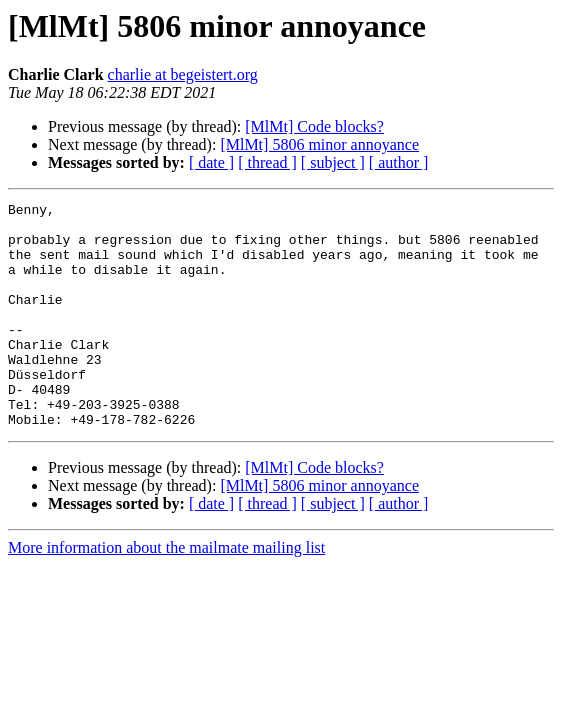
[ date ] (211, 162)
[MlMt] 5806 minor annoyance (319, 144)
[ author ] (399, 162)
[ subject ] (333, 162)
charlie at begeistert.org (183, 74)
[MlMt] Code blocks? (314, 126)
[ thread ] (267, 162)
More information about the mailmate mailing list (166, 592)
